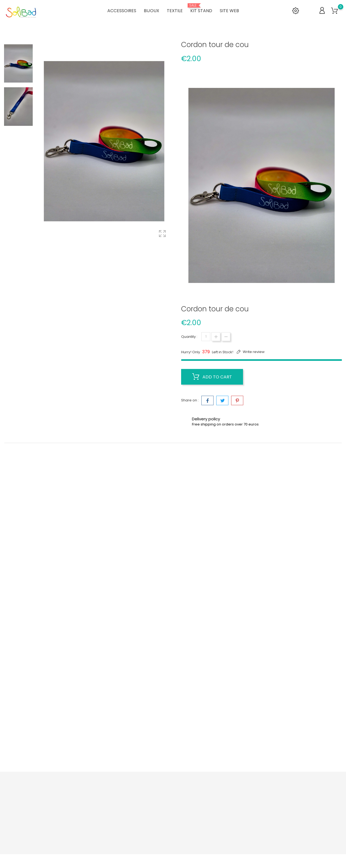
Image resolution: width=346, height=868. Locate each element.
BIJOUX (152, 11)
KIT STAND (201, 9)
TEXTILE (175, 11)
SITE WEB (229, 11)
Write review (253, 352)
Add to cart (212, 377)
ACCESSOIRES (122, 11)
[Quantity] (206, 337)
